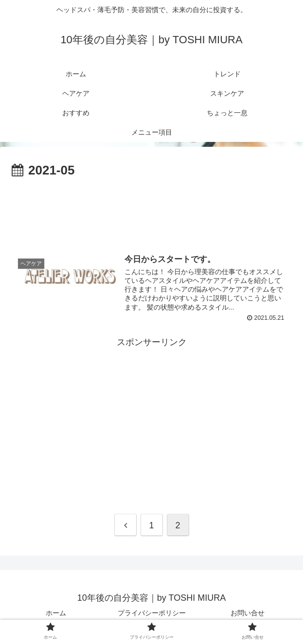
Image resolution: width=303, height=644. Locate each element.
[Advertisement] (151, 210)
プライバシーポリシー (152, 613)
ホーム (56, 613)
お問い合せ (248, 613)
